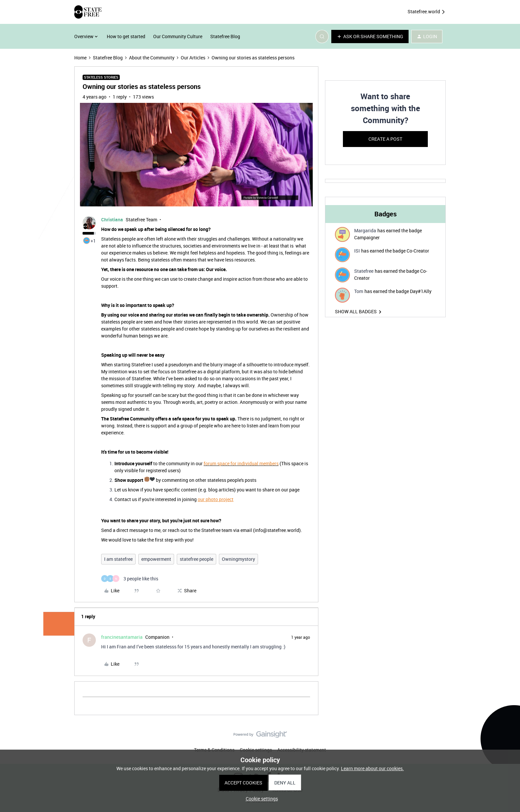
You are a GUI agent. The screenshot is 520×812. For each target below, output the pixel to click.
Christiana (112, 220)
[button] (370, 37)
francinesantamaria (122, 637)
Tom (359, 291)
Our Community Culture (178, 36)
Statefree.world (427, 12)
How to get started (126, 36)
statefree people (196, 559)
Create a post (385, 139)
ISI (357, 251)
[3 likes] (130, 579)
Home (80, 58)
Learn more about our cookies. (372, 768)
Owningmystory (238, 559)
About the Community (152, 58)
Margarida (365, 230)
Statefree (364, 271)
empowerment (156, 559)
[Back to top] (507, 740)
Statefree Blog (225, 36)
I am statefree (118, 559)
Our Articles (193, 58)
